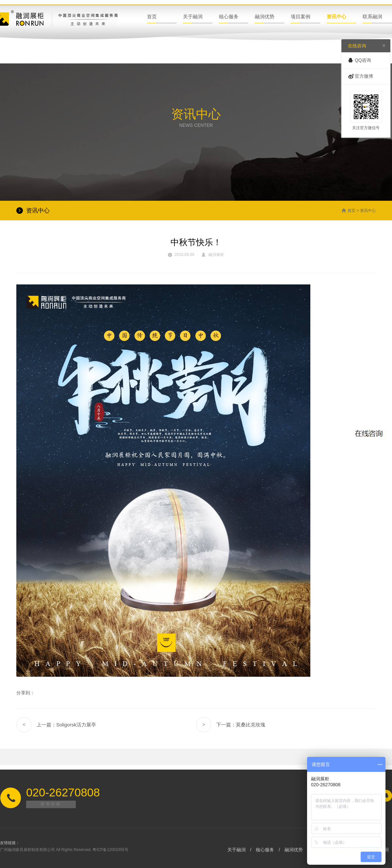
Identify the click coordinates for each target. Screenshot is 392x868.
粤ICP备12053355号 (110, 850)
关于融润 (193, 17)
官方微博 (364, 76)
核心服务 (229, 17)
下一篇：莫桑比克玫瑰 (231, 725)
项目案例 (301, 17)
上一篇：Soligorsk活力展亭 (56, 725)
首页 (152, 17)
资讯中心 (336, 17)
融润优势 (265, 17)
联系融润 (372, 17)
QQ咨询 (363, 60)
